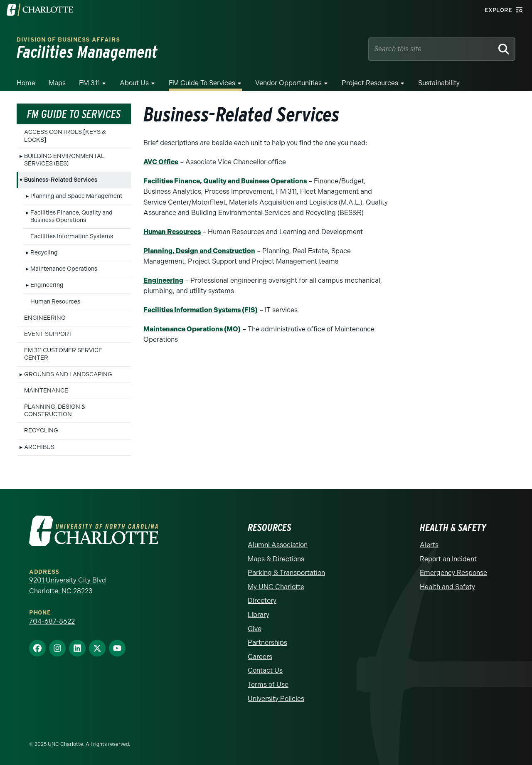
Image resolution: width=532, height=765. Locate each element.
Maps (57, 83)
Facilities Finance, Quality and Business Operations (71, 216)
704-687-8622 (52, 621)
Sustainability (439, 83)
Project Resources (370, 83)
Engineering (47, 285)
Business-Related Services (61, 180)
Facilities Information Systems (72, 236)
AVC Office (161, 162)
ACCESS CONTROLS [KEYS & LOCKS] (65, 136)
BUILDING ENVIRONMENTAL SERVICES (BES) (64, 160)
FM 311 (89, 83)
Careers (260, 657)
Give (255, 629)
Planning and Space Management (76, 196)
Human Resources (55, 302)
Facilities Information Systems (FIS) (201, 310)
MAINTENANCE (46, 391)
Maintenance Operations (64, 269)
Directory (262, 601)
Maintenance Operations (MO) (192, 329)
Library (259, 615)
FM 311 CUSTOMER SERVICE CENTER (63, 354)
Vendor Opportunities (288, 83)
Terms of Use (268, 685)
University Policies (276, 699)
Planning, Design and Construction (199, 251)
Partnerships (267, 643)
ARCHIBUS (39, 447)
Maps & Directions (276, 559)
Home (26, 83)
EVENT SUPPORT (48, 334)
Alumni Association (278, 545)
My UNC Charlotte (276, 587)
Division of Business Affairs (68, 40)
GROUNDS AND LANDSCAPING (68, 374)
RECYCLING (41, 431)
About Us (134, 83)
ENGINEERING (45, 318)
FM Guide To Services (202, 83)
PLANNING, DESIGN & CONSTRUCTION (55, 411)
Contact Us (265, 670)
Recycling (44, 253)
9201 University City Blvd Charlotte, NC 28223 (68, 586)
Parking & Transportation (286, 573)
